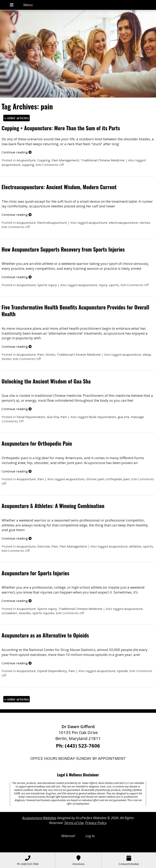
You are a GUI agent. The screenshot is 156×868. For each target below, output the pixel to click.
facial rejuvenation (102, 417)
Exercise (44, 546)
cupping (28, 165)
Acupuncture (26, 160)
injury (103, 285)
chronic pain (95, 479)
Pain (41, 354)
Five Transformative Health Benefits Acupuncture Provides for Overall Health (75, 310)
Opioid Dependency (52, 671)
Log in (90, 836)
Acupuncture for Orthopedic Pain (37, 443)
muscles (25, 613)
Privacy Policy (96, 823)
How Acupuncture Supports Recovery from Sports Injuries (63, 249)
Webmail (68, 836)
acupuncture (11, 165)
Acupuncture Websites (39, 818)
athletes (135, 546)
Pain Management (65, 160)
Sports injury (47, 285)
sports (114, 285)
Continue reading (17, 152)
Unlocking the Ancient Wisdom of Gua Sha (46, 381)
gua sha (123, 417)
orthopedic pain (118, 479)
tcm (38, 165)
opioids (122, 671)
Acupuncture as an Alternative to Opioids (45, 635)
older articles (17, 118)
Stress (50, 354)
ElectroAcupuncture (52, 223)
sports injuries (43, 613)
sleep (147, 354)
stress (6, 359)
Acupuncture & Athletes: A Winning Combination (53, 506)
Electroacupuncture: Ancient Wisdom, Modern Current (59, 187)
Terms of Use (74, 823)
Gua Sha (53, 417)
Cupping (44, 160)
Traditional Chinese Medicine (103, 160)
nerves (145, 223)
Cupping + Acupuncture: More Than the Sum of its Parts (61, 128)
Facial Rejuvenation (31, 417)
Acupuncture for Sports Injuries (35, 573)
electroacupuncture (123, 223)
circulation (9, 613)
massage (137, 417)
